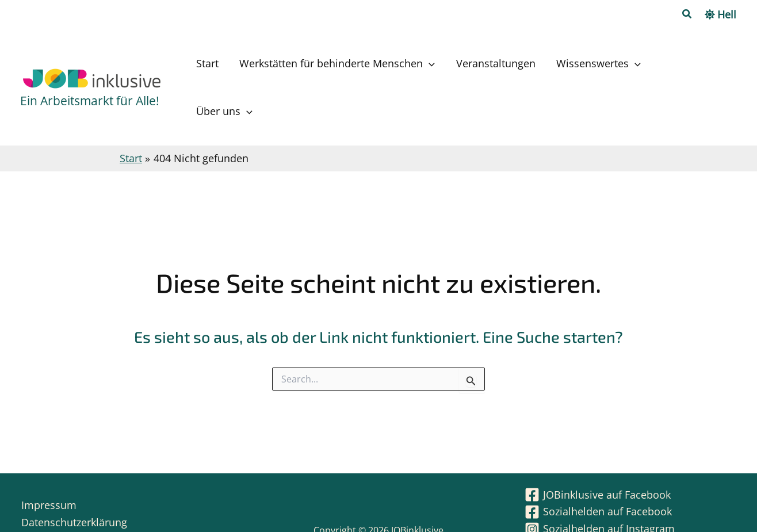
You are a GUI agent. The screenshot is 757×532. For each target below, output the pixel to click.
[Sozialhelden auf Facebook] (598, 473)
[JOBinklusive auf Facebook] (598, 456)
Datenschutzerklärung (73, 483)
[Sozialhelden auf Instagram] (600, 490)
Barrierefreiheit (57, 500)
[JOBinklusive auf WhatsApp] (599, 507)
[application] (464, 68)
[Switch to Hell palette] (720, 14)
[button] (687, 14)
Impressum (48, 466)
